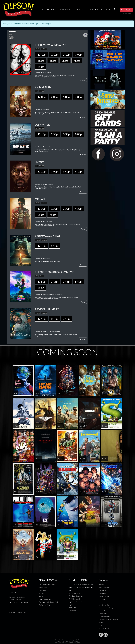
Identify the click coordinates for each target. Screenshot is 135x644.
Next (85, 35)
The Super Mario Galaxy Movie (49, 602)
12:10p (42, 55)
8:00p (41, 67)
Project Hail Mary (44, 605)
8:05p (41, 288)
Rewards (102, 585)
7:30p (78, 97)
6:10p (54, 246)
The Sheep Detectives (76, 596)
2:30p (54, 97)
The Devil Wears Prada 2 (47, 585)
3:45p (66, 282)
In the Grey (72, 608)
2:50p (54, 134)
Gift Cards (102, 599)
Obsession (72, 611)
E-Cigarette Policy (104, 617)
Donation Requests (105, 596)
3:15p (54, 282)
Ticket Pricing (103, 614)
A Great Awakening (45, 599)
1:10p (54, 55)
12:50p (42, 282)
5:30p (66, 134)
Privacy (101, 625)
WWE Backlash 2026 (76, 599)
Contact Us (102, 590)
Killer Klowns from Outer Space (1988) (81, 585)
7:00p (77, 61)
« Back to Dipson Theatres (17, 612)
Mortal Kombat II (74, 593)
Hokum (41, 593)
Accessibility (103, 622)
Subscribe (94, 9)
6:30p (41, 215)
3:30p (66, 209)
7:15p (66, 319)
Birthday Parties (104, 605)
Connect (105, 9)
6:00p (65, 61)
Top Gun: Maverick (75, 605)
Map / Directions (104, 588)
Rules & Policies (104, 628)
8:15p (78, 171)
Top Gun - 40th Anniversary (78, 602)
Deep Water (43, 590)
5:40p (66, 171)
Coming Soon (80, 9)
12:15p (42, 319)
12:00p (42, 97)
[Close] (131, 24)
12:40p (42, 246)
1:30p (54, 209)
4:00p (41, 61)
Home (40, 9)
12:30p (42, 209)
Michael (41, 596)
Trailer (83, 80)
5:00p (53, 61)
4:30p (78, 209)
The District (51, 9)
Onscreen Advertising (106, 608)
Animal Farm (43, 588)
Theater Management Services (108, 619)
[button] (115, 9)
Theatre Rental (104, 611)
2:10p (66, 55)
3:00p (78, 55)
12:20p (42, 171)
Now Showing (66, 9)
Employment (103, 593)
